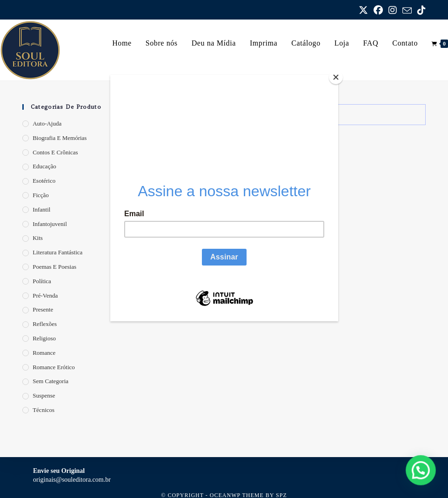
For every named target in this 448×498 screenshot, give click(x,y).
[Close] (336, 77)
